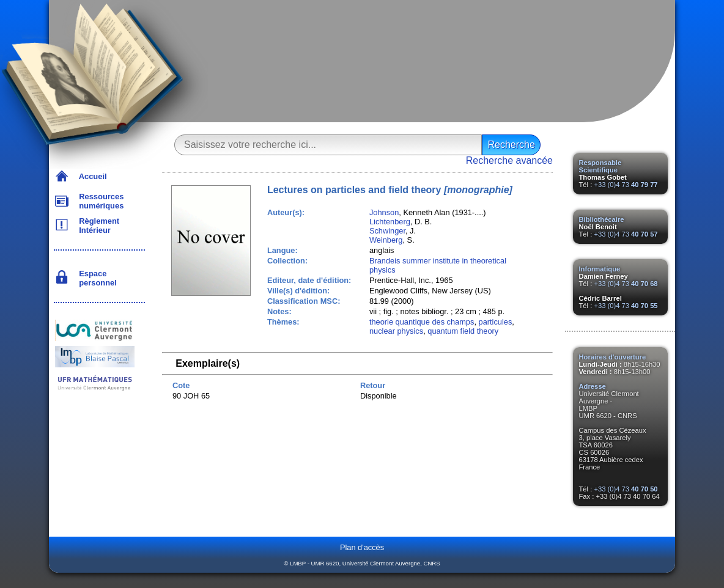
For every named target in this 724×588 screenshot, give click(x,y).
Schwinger (387, 231)
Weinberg (386, 240)
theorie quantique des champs (422, 322)
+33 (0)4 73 (626, 185)
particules (496, 322)
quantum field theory (463, 331)
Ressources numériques (99, 201)
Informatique (600, 269)
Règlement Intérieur (97, 226)
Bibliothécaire (602, 219)
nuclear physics (396, 331)
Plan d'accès (362, 547)
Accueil (91, 176)
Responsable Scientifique (600, 166)
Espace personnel (96, 278)
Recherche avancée (509, 160)
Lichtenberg (390, 222)
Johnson (384, 212)
